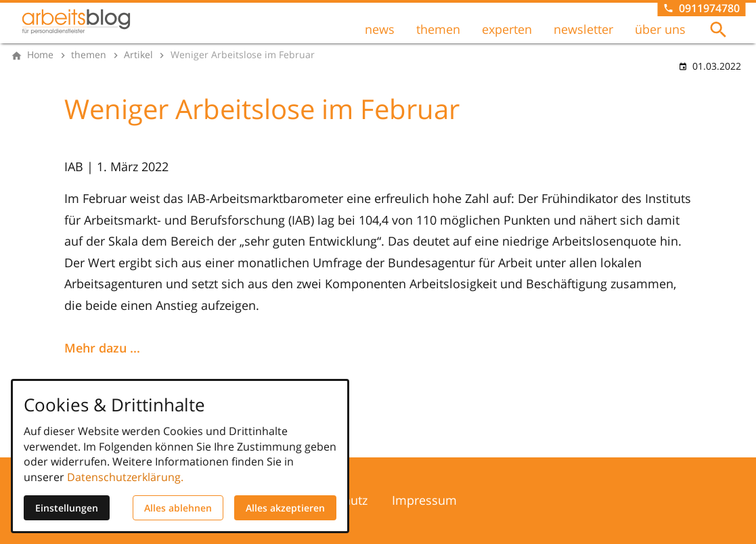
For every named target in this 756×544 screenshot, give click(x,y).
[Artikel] (138, 55)
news (380, 29)
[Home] (40, 55)
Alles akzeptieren (285, 508)
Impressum (424, 500)
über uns (660, 29)
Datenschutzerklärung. (125, 477)
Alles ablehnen (178, 508)
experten (507, 29)
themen (438, 29)
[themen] (89, 55)
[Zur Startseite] (76, 22)
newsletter (583, 29)
